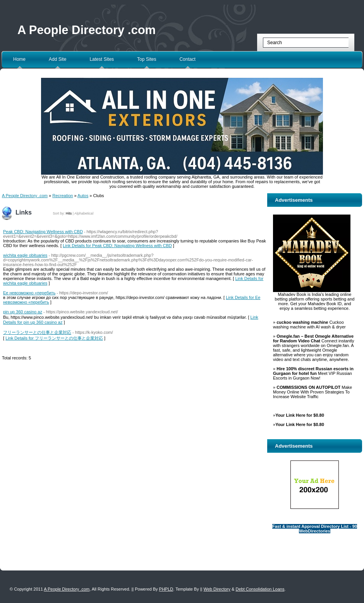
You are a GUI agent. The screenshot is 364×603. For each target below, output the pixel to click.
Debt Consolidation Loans (260, 589)
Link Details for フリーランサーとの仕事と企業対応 (54, 338)
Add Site (58, 59)
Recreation (63, 196)
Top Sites (147, 59)
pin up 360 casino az (23, 312)
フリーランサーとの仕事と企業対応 (37, 332)
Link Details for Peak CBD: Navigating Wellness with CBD (117, 246)
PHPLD (166, 589)
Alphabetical (84, 213)
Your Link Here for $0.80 (300, 415)
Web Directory (217, 589)
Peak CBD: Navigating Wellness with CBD (43, 232)
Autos (83, 196)
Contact (187, 59)
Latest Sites (102, 59)
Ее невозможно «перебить (29, 293)
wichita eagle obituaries (25, 255)
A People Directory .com (87, 30)
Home (19, 59)
